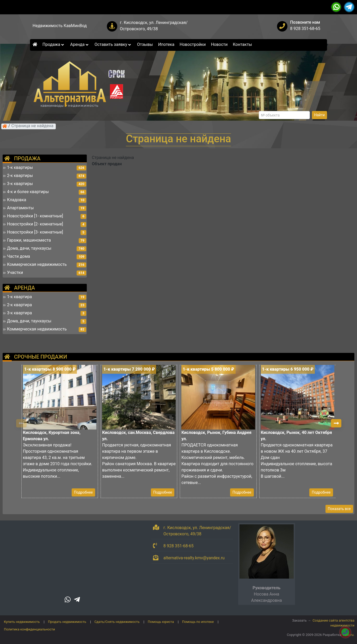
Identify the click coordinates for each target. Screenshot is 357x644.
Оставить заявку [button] (113, 44)
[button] (336, 423)
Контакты (242, 44)
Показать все (339, 509)
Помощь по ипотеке (198, 622)
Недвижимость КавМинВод (60, 26)
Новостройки (193, 44)
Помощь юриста (161, 622)
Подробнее (83, 492)
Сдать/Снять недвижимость (117, 622)
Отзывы (145, 44)
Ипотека (166, 44)
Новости (219, 44)
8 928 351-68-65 (305, 29)
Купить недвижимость (22, 622)
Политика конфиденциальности (29, 629)
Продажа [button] (54, 44)
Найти (320, 115)
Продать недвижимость (67, 622)
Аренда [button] (80, 44)
